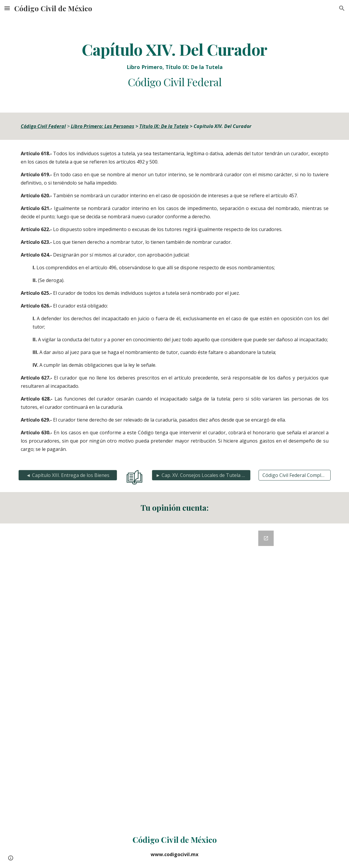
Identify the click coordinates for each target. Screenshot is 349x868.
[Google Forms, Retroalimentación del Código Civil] (175, 674)
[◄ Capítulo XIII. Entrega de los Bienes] (68, 475)
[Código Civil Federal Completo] (295, 475)
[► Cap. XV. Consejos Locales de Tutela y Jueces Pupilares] (201, 475)
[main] (175, 65)
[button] (7, 8)
